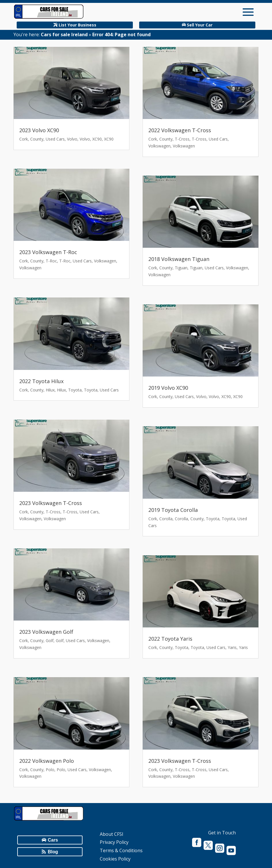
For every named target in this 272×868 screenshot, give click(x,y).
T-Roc (51, 261)
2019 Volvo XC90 (168, 388)
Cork (24, 139)
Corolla (166, 519)
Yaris (232, 647)
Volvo (72, 139)
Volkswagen (105, 261)
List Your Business (77, 25)
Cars (53, 840)
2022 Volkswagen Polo (47, 761)
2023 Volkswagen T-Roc (48, 252)
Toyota (75, 390)
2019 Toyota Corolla (173, 510)
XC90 (97, 139)
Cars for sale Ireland (64, 34)
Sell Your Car (200, 25)
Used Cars (55, 139)
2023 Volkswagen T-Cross (51, 503)
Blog (53, 852)
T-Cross (53, 512)
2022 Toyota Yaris (170, 639)
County (37, 139)
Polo (50, 770)
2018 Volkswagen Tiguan (179, 259)
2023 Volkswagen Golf (46, 632)
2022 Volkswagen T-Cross (180, 130)
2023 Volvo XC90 (39, 130)
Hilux (50, 390)
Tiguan (181, 268)
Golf (50, 641)
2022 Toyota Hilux (41, 381)
